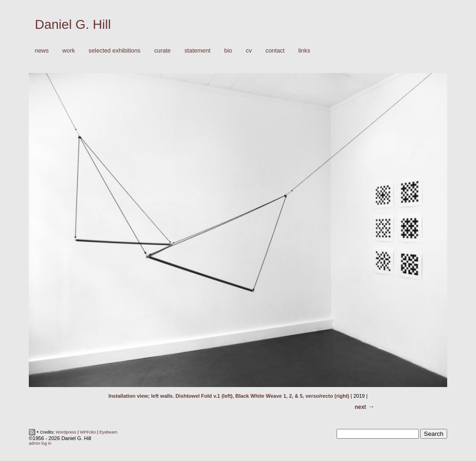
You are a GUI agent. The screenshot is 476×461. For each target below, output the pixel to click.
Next (360, 407)
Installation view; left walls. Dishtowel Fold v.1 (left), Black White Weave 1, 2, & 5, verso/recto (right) (229, 396)
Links (304, 50)
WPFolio (88, 432)
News (42, 50)
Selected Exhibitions (115, 50)
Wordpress (66, 432)
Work (66, 51)
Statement (198, 50)
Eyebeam (109, 432)
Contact (275, 50)
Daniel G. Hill (73, 24)
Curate (163, 50)
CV (249, 50)
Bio (228, 50)
